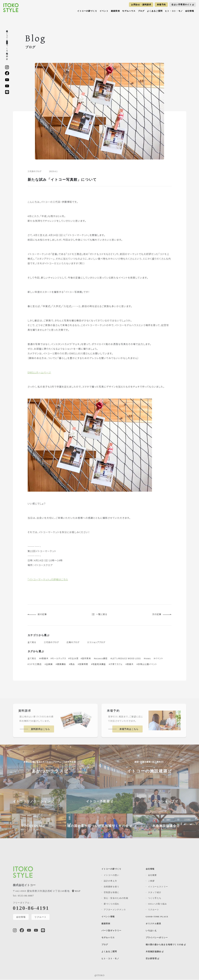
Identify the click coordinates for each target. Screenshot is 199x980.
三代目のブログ (51, 643)
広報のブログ (73, 643)
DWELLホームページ (39, 372)
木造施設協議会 (155, 952)
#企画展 (49, 665)
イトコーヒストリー (158, 887)
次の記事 (161, 614)
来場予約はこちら (129, 730)
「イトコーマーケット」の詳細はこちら (48, 579)
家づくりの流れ (112, 904)
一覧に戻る (99, 614)
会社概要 (152, 876)
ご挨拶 (151, 881)
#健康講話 (61, 665)
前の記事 (38, 614)
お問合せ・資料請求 (141, 5)
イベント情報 (108, 917)
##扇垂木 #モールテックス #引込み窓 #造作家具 (65, 659)
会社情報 (190, 11)
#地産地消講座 (98, 665)
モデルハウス (129, 11)
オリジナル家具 (153, 924)
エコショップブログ (96, 643)
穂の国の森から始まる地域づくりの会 (166, 945)
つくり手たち (155, 899)
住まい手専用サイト (183, 5)
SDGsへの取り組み (158, 904)
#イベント (158, 659)
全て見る (32, 643)
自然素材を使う (112, 887)
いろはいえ (151, 931)
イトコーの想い (112, 876)
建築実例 (115, 11)
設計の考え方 (110, 881)
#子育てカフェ (116, 665)
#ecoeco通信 (101, 659)
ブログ (141, 11)
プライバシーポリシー (157, 938)
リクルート (41, 917)
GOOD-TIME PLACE (157, 917)
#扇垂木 (129, 665)
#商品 (72, 665)
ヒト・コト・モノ (174, 11)
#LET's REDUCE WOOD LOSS (126, 659)
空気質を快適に (112, 893)
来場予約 (161, 5)
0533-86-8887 (23, 896)
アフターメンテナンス (115, 910)
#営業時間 (83, 665)
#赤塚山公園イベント (147, 665)
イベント (104, 11)
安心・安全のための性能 (116, 899)
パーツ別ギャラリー (111, 931)
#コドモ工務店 (35, 665)
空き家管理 (152, 959)
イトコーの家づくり (87, 11)
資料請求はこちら (40, 730)
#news (147, 659)
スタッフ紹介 (155, 893)
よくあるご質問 (155, 11)
